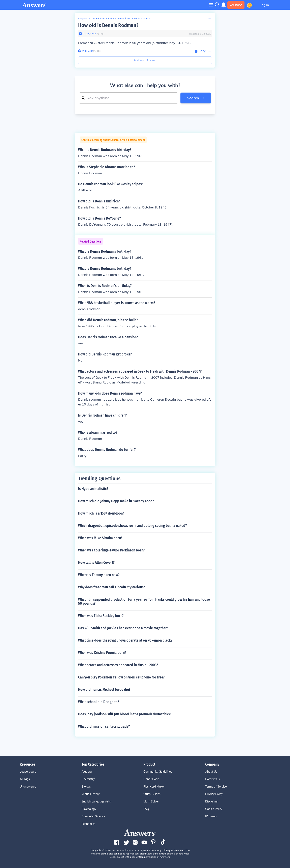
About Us (211, 772)
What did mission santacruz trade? (104, 726)
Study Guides (152, 794)
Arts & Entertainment (102, 18)
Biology (86, 787)
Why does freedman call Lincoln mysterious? (112, 587)
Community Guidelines (158, 772)
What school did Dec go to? (99, 702)
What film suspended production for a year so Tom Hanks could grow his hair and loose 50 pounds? (144, 601)
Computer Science (93, 816)
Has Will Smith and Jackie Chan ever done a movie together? (123, 628)
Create (236, 5)
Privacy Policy (214, 794)
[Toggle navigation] (211, 5)
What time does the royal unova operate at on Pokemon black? (125, 640)
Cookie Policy (214, 809)
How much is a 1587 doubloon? (101, 513)
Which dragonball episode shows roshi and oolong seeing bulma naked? (133, 526)
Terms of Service (216, 787)
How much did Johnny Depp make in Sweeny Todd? (116, 501)
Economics (88, 824)
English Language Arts (96, 801)
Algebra (87, 772)
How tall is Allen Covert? (96, 563)
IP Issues (211, 816)
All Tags (25, 779)
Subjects (83, 18)
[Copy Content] (200, 51)
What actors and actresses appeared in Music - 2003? (118, 665)
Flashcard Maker (154, 787)
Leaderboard (28, 772)
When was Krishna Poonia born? (102, 653)
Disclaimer (212, 801)
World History (91, 794)
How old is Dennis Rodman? (108, 25)
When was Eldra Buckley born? (101, 616)
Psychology (89, 809)
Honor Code (151, 779)
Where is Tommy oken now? (99, 575)
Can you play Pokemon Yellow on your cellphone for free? (121, 677)
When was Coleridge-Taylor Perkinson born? (111, 550)
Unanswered (28, 787)
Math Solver (151, 801)
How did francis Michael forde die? (104, 690)
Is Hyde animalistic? (93, 489)
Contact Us (212, 779)
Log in (264, 5)
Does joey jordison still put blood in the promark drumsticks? (125, 714)
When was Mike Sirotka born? (100, 538)
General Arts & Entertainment (133, 18)
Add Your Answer (145, 60)
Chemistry (88, 779)
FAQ (146, 809)
